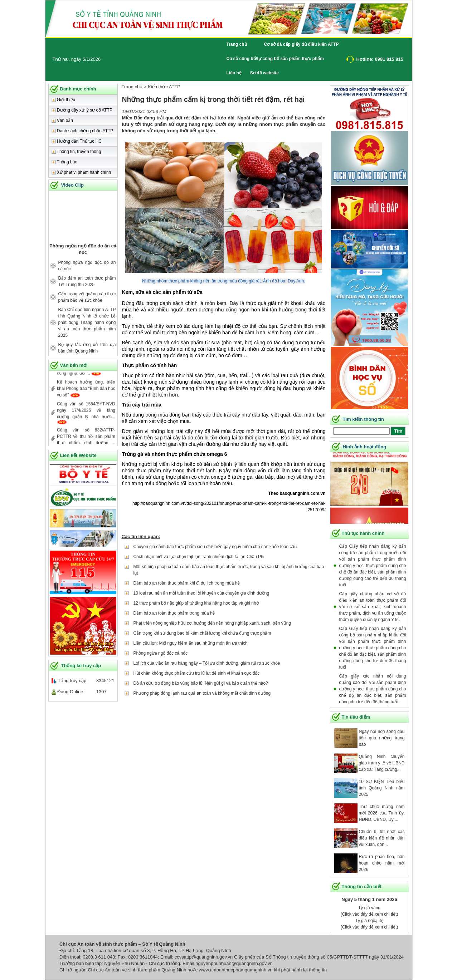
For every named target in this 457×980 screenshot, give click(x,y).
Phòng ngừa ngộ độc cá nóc (161, 653)
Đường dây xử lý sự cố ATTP (82, 110)
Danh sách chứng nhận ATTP (82, 131)
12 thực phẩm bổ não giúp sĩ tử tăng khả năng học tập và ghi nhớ (196, 603)
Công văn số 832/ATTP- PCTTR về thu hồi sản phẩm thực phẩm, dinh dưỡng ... (86, 441)
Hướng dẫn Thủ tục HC (77, 141)
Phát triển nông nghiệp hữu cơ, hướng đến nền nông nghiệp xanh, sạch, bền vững (212, 623)
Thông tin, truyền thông (76, 152)
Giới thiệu (64, 100)
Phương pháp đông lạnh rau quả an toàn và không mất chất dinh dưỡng (202, 693)
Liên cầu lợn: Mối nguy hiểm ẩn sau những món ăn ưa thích (191, 643)
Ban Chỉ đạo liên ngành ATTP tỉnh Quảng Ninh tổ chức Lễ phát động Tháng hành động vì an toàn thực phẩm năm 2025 (87, 322)
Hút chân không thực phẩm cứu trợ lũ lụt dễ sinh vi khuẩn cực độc (197, 673)
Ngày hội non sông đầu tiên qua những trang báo (382, 738)
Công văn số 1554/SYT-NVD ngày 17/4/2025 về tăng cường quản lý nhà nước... (86, 415)
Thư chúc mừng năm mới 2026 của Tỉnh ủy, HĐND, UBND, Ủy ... (382, 813)
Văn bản (62, 120)
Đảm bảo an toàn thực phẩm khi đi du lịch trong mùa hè (187, 583)
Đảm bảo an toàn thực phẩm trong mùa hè (174, 613)
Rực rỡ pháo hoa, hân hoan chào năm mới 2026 (382, 863)
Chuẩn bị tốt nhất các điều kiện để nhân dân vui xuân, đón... (382, 838)
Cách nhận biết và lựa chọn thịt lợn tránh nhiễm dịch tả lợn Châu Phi (199, 557)
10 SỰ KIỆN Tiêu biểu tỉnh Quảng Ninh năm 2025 (382, 788)
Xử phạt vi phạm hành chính (81, 172)
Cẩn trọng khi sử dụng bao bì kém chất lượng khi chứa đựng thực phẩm (202, 633)
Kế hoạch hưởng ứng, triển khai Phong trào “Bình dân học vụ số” (86, 393)
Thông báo (65, 162)
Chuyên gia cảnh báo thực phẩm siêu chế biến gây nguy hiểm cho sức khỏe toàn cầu (215, 547)
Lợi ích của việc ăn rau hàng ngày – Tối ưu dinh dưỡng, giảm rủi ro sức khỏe (207, 663)
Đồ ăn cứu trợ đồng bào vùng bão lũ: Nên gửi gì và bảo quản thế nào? (201, 683)
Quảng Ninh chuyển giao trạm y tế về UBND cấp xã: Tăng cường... (382, 763)
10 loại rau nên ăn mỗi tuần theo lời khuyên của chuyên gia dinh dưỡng (201, 593)
